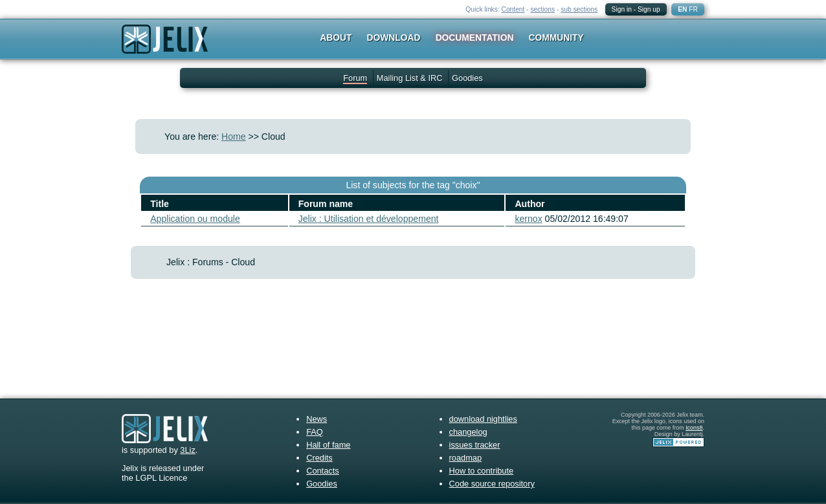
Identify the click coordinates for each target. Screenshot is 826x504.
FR (693, 9)
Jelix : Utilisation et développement (369, 219)
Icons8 (694, 428)
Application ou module (195, 219)
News (317, 419)
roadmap (466, 458)
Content (513, 9)
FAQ (315, 432)
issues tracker (475, 445)
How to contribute (482, 471)
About (336, 38)
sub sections (579, 9)
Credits (319, 458)
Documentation (475, 38)
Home (234, 137)
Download (394, 38)
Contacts (323, 471)
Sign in (622, 9)
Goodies (467, 78)
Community (556, 38)
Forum (355, 78)
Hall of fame (328, 445)
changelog (468, 432)
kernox (528, 219)
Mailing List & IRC (410, 78)
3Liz (187, 450)
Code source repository (492, 484)
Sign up (649, 9)
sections (542, 9)
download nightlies (483, 419)
